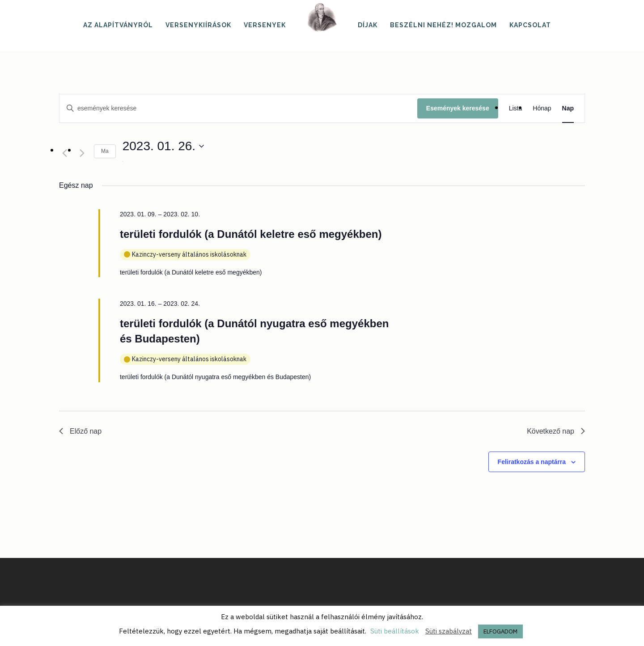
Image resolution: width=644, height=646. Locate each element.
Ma (105, 151)
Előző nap (80, 431)
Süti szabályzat (449, 631)
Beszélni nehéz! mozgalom (443, 25)
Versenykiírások (198, 25)
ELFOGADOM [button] (500, 631)
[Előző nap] (64, 153)
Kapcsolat (530, 25)
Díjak (368, 25)
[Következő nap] (82, 153)
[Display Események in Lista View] (516, 108)
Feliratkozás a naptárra (532, 462)
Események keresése (458, 108)
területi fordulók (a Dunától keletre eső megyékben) (251, 234)
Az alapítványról (118, 25)
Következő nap (556, 431)
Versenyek (265, 25)
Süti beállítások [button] (395, 631)
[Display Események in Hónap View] (542, 108)
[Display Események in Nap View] (568, 108)
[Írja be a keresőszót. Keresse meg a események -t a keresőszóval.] (238, 108)
